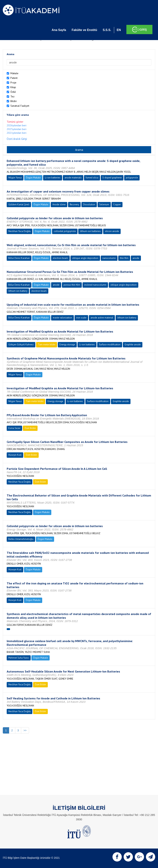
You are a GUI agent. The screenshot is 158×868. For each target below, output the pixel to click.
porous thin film (72, 285)
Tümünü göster (15, 122)
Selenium (104, 204)
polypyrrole (132, 178)
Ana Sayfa (59, 30)
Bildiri (14, 101)
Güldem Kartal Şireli (19, 204)
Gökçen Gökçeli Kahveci (21, 345)
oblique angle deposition (85, 258)
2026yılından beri (17, 125)
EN (119, 30)
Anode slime (59, 204)
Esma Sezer (14, 428)
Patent (14, 78)
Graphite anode (133, 345)
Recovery (74, 204)
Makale (14, 73)
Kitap (13, 87)
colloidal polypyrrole (65, 231)
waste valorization (62, 318)
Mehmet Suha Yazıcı (19, 658)
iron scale (81, 318)
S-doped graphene (112, 178)
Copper (117, 204)
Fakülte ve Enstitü (84, 30)
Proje (13, 83)
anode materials (73, 178)
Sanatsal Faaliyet (20, 106)
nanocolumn (109, 258)
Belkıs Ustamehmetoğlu (21, 539)
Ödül (13, 92)
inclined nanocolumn (95, 285)
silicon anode (112, 231)
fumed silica (92, 178)
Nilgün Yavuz (15, 178)
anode (136, 258)
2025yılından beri (17, 129)
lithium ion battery (18, 291)
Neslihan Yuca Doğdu (20, 231)
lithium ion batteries (90, 231)
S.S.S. (107, 30)
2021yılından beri (17, 133)
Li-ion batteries (53, 178)
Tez (12, 96)
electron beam (60, 258)
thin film (124, 258)
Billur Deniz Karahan (19, 258)
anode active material (102, 318)
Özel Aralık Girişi (17, 139)
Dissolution (89, 204)
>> (25, 730)
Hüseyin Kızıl (15, 455)
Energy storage (67, 345)
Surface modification (110, 345)
